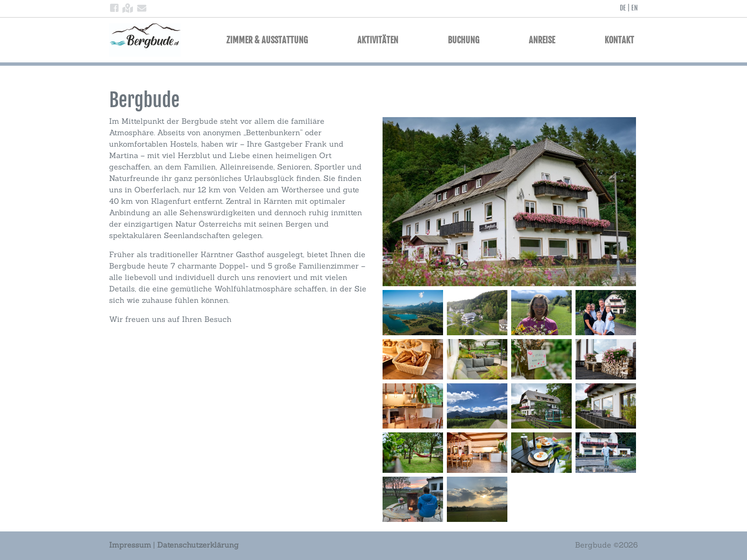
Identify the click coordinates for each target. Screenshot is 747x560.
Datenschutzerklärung (198, 545)
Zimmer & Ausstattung (267, 40)
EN (635, 8)
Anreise (542, 40)
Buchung (464, 40)
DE (623, 8)
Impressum (130, 545)
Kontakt (619, 40)
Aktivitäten (378, 40)
